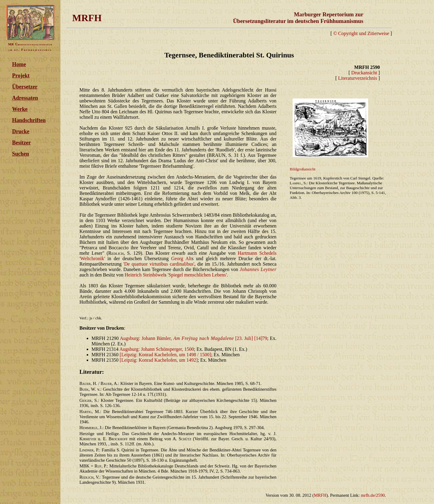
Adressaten (25, 98)
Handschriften (29, 120)
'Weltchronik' (92, 258)
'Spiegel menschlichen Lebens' (197, 275)
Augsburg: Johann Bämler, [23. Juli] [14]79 (194, 338)
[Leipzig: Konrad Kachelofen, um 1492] (159, 360)
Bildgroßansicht (302, 169)
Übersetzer (25, 87)
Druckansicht (364, 73)
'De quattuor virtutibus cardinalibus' (159, 264)
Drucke (21, 131)
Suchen (21, 154)
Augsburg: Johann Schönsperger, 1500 (157, 349)
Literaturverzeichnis (358, 78)
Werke (20, 109)
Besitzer (21, 143)
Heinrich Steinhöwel (145, 275)
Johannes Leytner (258, 269)
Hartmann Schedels (257, 253)
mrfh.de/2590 (373, 495)
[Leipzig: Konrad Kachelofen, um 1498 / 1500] (165, 355)
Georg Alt (182, 258)
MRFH (320, 495)
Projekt (21, 76)
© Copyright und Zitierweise (361, 33)
